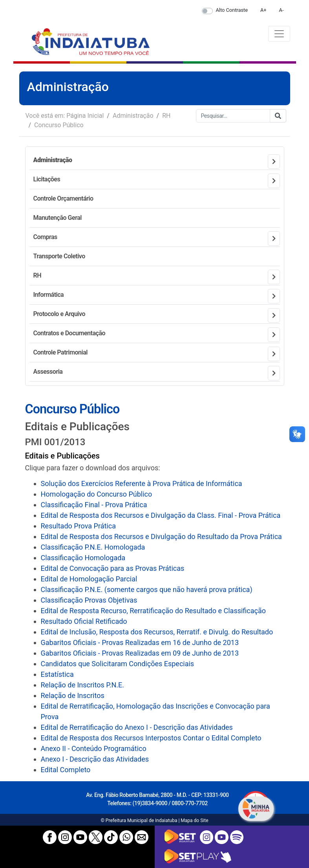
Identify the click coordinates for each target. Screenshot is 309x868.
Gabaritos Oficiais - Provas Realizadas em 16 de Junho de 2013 (140, 642)
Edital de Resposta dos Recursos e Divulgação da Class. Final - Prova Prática (161, 515)
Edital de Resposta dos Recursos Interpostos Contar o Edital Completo (151, 738)
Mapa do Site (194, 820)
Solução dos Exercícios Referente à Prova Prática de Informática (142, 483)
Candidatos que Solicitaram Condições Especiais (118, 664)
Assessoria (48, 372)
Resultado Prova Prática (78, 526)
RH (166, 116)
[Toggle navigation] (279, 34)
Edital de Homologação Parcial (89, 579)
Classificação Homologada (83, 558)
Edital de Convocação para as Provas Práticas (113, 568)
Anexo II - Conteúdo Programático (94, 748)
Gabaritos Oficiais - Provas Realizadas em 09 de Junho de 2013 (140, 653)
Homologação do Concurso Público (97, 494)
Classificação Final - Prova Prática (94, 505)
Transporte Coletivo (59, 256)
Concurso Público (59, 125)
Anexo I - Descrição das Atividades (95, 759)
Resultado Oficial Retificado (84, 621)
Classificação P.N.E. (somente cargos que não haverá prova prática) (147, 589)
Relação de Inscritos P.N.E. (82, 685)
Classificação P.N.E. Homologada (93, 547)
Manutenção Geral (58, 218)
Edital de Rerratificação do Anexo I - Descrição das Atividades (137, 727)
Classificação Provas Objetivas (89, 600)
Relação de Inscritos (73, 695)
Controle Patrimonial (60, 352)
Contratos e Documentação (69, 333)
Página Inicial (85, 116)
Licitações (47, 179)
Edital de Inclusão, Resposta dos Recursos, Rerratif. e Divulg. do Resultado (157, 632)
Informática (49, 295)
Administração (133, 116)
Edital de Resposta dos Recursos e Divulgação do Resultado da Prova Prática (161, 536)
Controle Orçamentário (63, 198)
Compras (45, 237)
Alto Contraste (232, 10)
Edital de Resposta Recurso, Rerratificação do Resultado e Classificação (154, 611)
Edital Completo (66, 770)
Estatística (57, 674)
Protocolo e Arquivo (59, 314)
